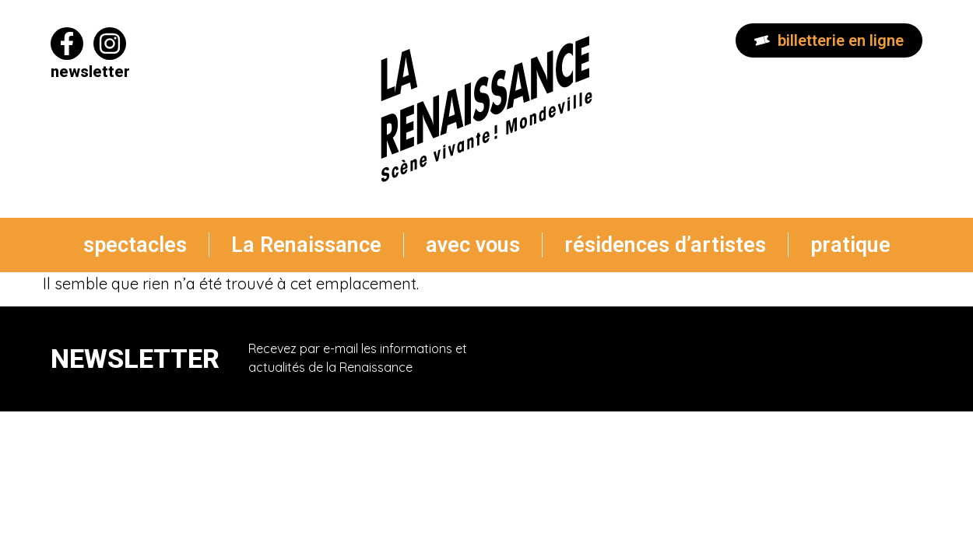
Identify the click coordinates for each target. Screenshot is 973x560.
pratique (850, 245)
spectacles (135, 245)
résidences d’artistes (665, 245)
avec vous (473, 245)
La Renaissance (306, 245)
